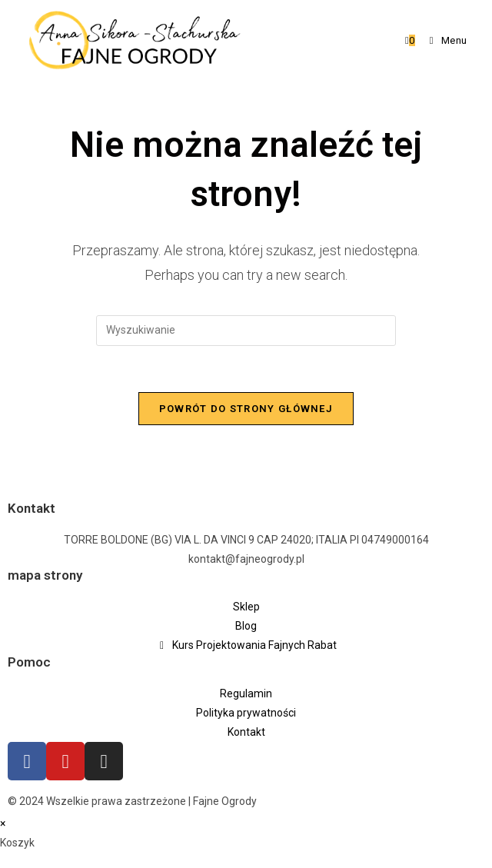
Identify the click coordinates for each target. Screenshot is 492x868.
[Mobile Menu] (443, 40)
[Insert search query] (246, 331)
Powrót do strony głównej (246, 409)
